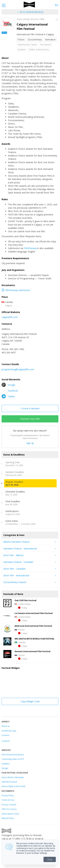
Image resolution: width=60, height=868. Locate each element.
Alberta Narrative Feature (16, 542)
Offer (4, 809)
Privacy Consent (9, 805)
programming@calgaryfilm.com (18, 369)
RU (57, 5)
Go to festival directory (30, 12)
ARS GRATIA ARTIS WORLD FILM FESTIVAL (34, 639)
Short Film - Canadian (14, 569)
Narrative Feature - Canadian (18, 562)
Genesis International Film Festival (32, 651)
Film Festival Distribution (13, 755)
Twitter (8, 396)
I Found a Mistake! (30, 408)
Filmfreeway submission (16, 290)
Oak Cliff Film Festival (26, 600)
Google (8, 385)
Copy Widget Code (30, 701)
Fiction (21, 40)
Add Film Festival (9, 782)
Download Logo (9, 731)
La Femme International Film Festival (34, 613)
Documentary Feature (15, 582)
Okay (50, 859)
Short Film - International (16, 575)
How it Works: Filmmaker (13, 777)
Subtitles (6, 764)
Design (5, 768)
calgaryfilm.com (10, 317)
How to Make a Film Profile (14, 786)
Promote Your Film (30, 419)
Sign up (30, 443)
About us (6, 726)
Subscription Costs (10, 814)
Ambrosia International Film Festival (33, 626)
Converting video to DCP (13, 759)
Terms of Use (8, 800)
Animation (50, 40)
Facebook (10, 391)
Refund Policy (8, 818)
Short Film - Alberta (13, 555)
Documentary (35, 40)
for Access (12, 809)
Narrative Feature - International (20, 549)
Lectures (6, 735)
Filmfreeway (30, 248)
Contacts (6, 741)
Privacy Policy (8, 795)
